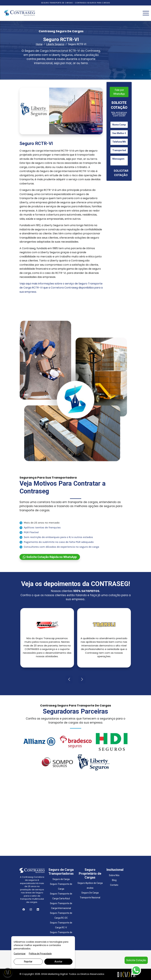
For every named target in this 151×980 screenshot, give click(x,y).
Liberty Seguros (55, 44)
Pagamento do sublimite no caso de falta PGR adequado (57, 542)
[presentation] (69, 679)
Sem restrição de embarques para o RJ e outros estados (56, 537)
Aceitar (58, 962)
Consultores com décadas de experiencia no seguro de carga (59, 547)
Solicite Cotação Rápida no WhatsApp (50, 557)
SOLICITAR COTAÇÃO (121, 173)
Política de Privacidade (40, 954)
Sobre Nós (114, 875)
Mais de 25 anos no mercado (40, 523)
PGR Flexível (29, 532)
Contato (114, 885)
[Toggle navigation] (146, 13)
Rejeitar (28, 962)
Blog (114, 880)
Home (39, 44)
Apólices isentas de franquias (40, 527)
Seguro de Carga (61, 879)
